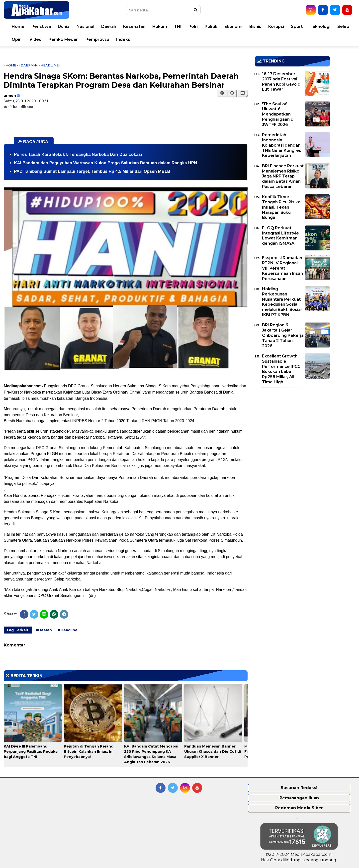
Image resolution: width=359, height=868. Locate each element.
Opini (17, 39)
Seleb (343, 27)
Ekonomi (233, 27)
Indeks (123, 39)
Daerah (109, 27)
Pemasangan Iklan (299, 798)
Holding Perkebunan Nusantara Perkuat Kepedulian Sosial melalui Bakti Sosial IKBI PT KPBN (282, 302)
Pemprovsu (97, 39)
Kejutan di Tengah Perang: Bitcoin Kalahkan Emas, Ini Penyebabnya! (89, 752)
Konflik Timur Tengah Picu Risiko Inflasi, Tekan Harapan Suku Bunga (281, 207)
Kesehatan (134, 27)
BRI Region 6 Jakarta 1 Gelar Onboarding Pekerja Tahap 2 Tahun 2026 (283, 335)
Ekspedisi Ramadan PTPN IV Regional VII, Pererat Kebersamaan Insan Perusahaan (282, 268)
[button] (242, 93)
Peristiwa (41, 27)
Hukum (160, 27)
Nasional (85, 27)
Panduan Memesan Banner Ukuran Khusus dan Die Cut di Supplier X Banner (213, 752)
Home (18, 27)
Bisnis (255, 27)
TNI (178, 27)
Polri (193, 27)
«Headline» (49, 65)
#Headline (68, 630)
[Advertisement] (292, 426)
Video (36, 39)
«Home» (11, 65)
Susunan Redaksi (299, 788)
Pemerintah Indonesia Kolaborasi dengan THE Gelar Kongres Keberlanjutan (282, 145)
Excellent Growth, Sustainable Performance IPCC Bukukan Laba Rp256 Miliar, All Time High (281, 369)
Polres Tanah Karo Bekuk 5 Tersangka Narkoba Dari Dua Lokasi (78, 154)
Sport (297, 27)
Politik (211, 27)
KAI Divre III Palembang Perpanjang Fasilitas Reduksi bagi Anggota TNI (31, 752)
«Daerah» (28, 65)
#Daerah (44, 630)
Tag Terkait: (18, 630)
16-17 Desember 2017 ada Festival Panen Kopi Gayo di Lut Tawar (282, 82)
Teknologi (320, 27)
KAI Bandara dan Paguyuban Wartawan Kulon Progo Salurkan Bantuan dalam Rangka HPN (105, 163)
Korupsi (276, 27)
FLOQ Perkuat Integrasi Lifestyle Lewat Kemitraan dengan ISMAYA (280, 236)
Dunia (64, 27)
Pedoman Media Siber (299, 808)
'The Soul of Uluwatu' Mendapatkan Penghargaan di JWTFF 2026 (278, 114)
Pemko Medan (64, 39)
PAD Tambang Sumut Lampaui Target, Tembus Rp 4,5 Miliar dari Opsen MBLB (92, 171)
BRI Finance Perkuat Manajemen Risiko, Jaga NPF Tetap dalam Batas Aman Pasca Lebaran (283, 176)
